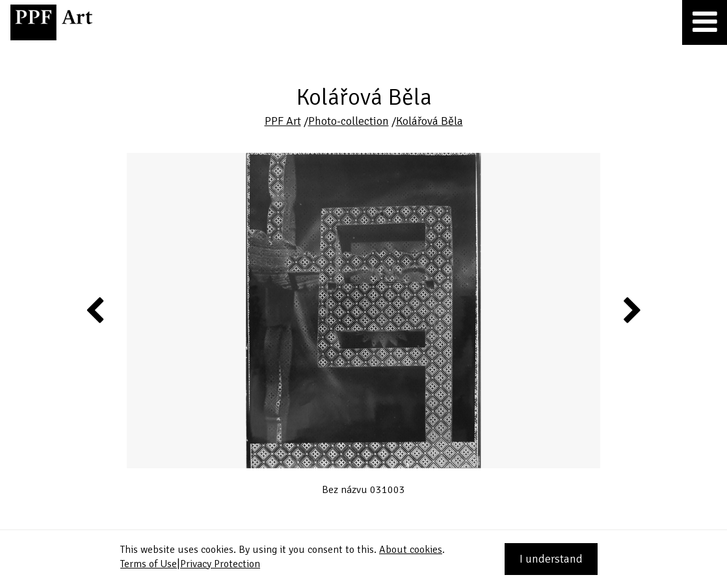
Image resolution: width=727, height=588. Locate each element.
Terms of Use (149, 564)
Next (631, 310)
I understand (551, 559)
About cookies (411, 550)
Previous (96, 310)
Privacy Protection (220, 564)
